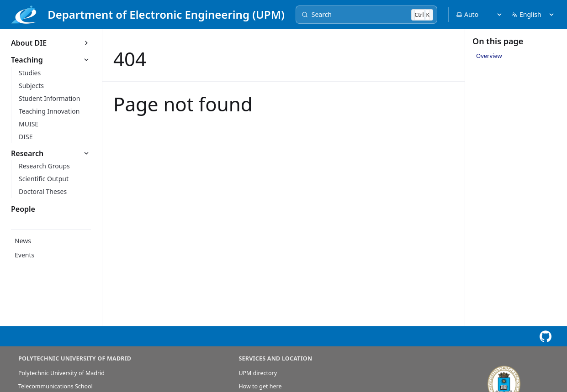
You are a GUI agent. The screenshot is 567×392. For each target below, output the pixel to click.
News (23, 241)
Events (24, 255)
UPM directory (258, 373)
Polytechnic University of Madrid (61, 373)
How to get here (260, 386)
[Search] (366, 15)
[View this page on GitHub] (545, 337)
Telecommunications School (56, 386)
